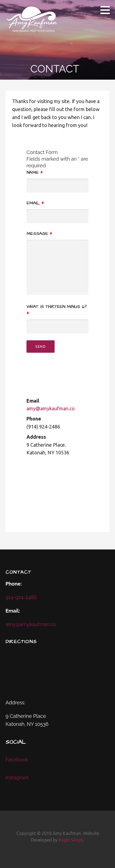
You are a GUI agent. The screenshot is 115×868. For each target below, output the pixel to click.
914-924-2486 (21, 597)
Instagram (17, 777)
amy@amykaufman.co (51, 408)
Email (35, 203)
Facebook (17, 760)
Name (34, 172)
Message (39, 234)
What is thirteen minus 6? (57, 310)
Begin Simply (71, 840)
